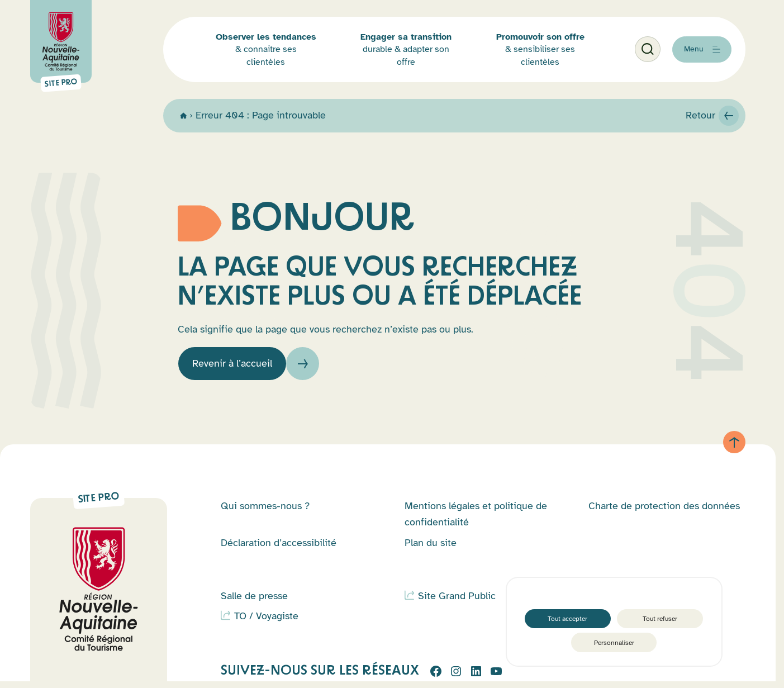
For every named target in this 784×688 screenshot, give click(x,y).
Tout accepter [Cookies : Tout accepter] (566, 609)
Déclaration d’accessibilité (279, 549)
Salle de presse (254, 602)
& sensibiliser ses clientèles (531, 66)
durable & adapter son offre (416, 66)
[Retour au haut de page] (745, 445)
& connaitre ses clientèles (294, 66)
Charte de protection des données (664, 513)
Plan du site (431, 549)
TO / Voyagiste (266, 623)
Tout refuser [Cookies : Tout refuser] (661, 609)
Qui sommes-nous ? (265, 513)
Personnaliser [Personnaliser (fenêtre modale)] (614, 640)
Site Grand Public (457, 602)
